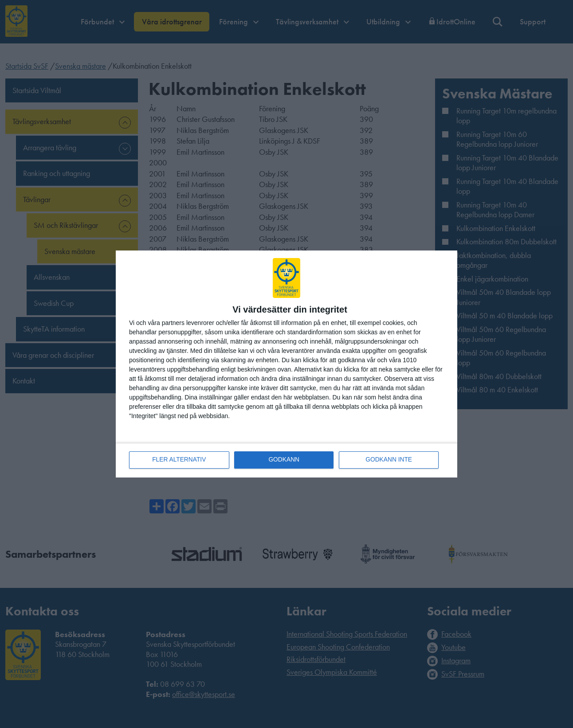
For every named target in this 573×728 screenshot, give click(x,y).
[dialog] (286, 364)
